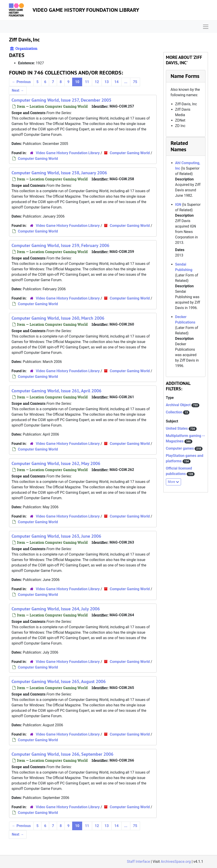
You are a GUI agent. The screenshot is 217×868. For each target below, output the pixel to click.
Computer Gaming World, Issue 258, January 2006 (59, 173)
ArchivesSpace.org (176, 862)
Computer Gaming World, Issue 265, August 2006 (59, 681)
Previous (21, 82)
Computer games (180, 448)
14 (116, 82)
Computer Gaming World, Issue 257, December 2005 (61, 100)
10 (77, 82)
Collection (175, 412)
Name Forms (185, 76)
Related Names (179, 146)
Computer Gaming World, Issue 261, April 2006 (56, 391)
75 (135, 82)
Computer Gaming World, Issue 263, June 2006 (56, 536)
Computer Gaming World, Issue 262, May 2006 (56, 463)
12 (97, 82)
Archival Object (179, 405)
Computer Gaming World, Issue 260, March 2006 (58, 318)
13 (107, 82)
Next (18, 90)
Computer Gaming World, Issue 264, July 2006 (56, 609)
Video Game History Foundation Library (86, 10)
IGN (178, 205)
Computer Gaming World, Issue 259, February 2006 (60, 245)
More (174, 482)
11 (87, 82)
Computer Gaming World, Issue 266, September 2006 (62, 754)
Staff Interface (138, 862)
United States (177, 428)
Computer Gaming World (130, 153)
